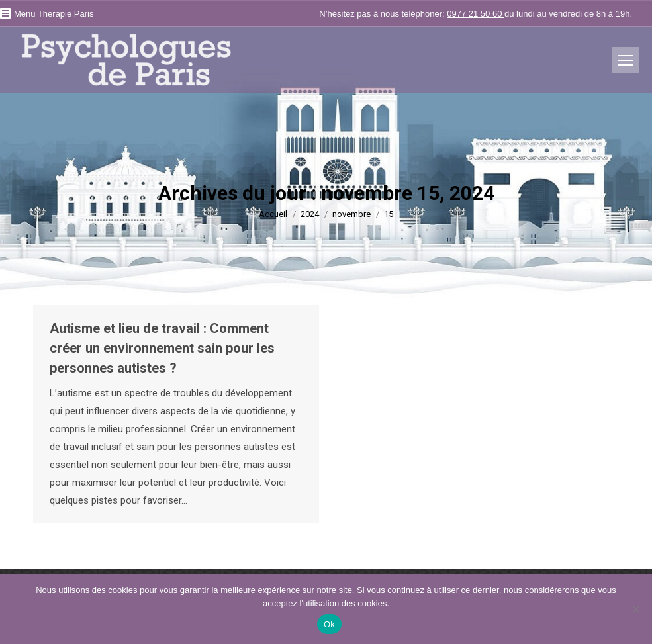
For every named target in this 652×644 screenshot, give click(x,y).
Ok (329, 624)
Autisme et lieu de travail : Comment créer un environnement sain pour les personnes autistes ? (162, 348)
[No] (635, 609)
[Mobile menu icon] (626, 60)
